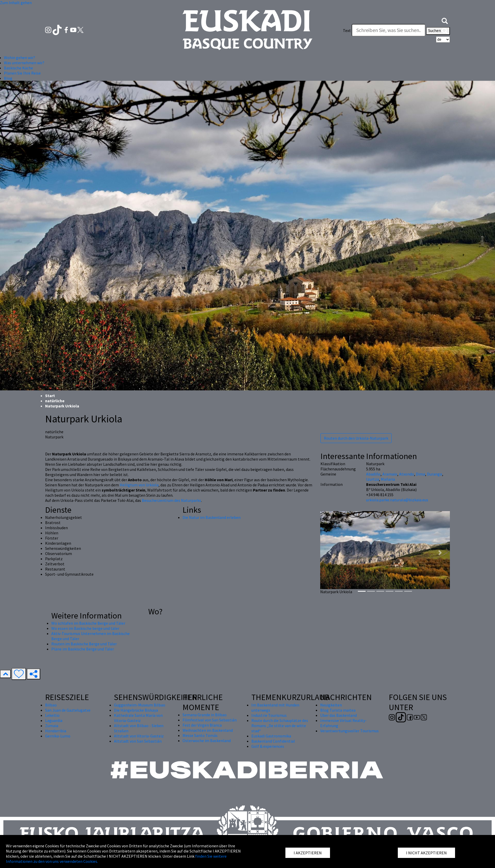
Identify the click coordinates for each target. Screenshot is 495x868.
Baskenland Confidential (273, 741)
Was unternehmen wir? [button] (24, 63)
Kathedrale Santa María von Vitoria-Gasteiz (138, 718)
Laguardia (54, 720)
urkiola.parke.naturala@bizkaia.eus (397, 500)
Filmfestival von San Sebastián (210, 720)
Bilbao (51, 705)
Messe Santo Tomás (200, 735)
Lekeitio (52, 715)
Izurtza (373, 479)
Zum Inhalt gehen (16, 3)
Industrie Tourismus (269, 715)
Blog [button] (8, 78)
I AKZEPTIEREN (308, 853)
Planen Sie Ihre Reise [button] (22, 73)
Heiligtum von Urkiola (139, 485)
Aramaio (390, 474)
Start (50, 396)
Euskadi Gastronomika (271, 736)
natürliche (55, 401)
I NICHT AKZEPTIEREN (426, 853)
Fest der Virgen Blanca (202, 725)
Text (347, 30)
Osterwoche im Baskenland (207, 741)
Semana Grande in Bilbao (205, 715)
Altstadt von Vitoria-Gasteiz (139, 736)
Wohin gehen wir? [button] (19, 58)
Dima (420, 474)
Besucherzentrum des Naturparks (171, 500)
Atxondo (407, 474)
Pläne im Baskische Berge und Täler (83, 649)
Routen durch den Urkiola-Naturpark (356, 438)
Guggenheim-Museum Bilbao (140, 705)
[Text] (389, 30)
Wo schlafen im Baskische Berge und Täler (88, 623)
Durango (435, 474)
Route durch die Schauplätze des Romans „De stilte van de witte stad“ (280, 726)
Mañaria (388, 479)
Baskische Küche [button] (18, 68)
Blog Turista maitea (338, 710)
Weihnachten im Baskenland (208, 730)
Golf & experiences (268, 746)
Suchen (438, 31)
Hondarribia (56, 731)
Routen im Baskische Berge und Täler (84, 644)
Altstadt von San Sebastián (138, 741)
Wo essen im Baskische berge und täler (85, 628)
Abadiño (373, 474)
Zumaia (52, 726)
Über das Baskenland (339, 715)
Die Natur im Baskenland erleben (212, 517)
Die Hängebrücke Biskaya (136, 710)
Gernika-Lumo (58, 736)
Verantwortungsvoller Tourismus (349, 731)
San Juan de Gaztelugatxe (68, 710)
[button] (445, 20)
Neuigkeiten (331, 705)
